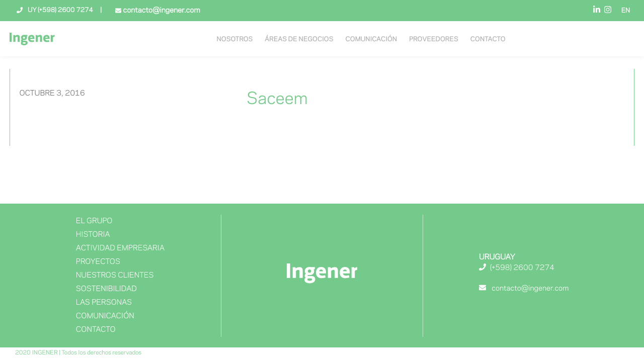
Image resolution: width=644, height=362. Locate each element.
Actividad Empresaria (120, 248)
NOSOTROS (235, 40)
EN (626, 11)
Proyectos (98, 262)
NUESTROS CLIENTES (115, 276)
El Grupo (94, 221)
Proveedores (434, 40)
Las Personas (104, 303)
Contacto (488, 40)
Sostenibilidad (106, 289)
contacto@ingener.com (160, 11)
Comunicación (371, 40)
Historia (93, 235)
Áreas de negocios (299, 40)
